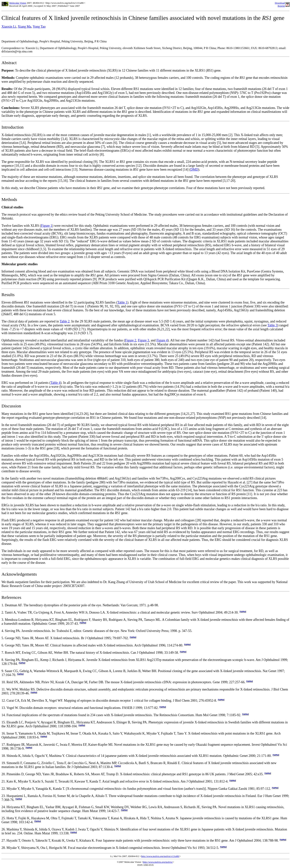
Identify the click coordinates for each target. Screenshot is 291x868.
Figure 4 (162, 340)
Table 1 (122, 302)
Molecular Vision (18, 3)
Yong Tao (39, 27)
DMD (194, 170)
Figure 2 (131, 340)
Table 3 (272, 325)
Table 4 (55, 383)
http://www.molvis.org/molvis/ (158, 862)
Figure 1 (47, 226)
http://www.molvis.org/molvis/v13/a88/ (160, 856)
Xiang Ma (24, 27)
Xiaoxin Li (9, 27)
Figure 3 (144, 340)
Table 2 (65, 321)
